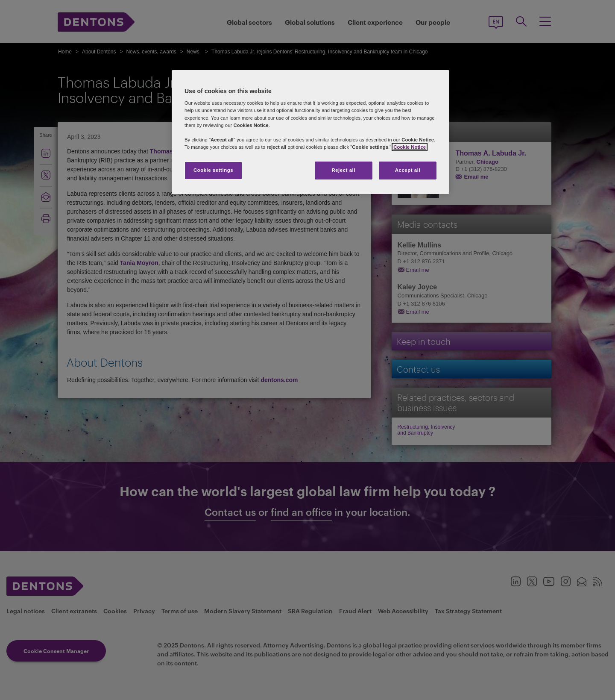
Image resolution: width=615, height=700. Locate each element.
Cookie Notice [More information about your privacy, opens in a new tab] (410, 147)
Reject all (343, 170)
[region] (310, 132)
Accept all (408, 170)
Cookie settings (213, 170)
